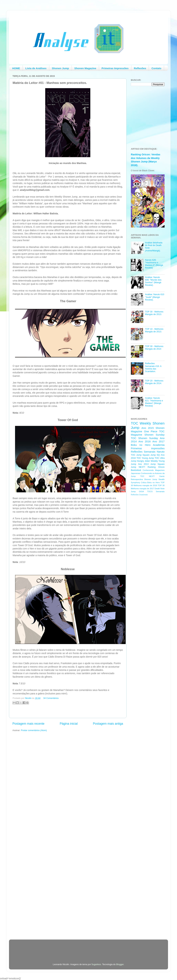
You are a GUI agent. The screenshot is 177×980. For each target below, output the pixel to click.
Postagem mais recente (28, 724)
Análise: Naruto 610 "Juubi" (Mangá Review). (155, 297)
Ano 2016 (145, 441)
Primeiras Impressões (115, 68)
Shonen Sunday (155, 435)
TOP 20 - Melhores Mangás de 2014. (154, 382)
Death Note (160, 489)
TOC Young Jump (145, 458)
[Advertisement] (145, 553)
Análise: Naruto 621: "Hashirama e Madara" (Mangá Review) (154, 402)
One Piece (151, 431)
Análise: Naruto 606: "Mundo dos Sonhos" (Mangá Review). (153, 281)
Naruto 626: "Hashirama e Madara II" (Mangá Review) (154, 264)
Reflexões (140, 68)
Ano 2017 (158, 441)
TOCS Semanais (156, 491)
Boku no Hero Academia (148, 445)
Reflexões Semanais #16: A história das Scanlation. (153, 367)
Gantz (162, 476)
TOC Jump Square (140, 455)
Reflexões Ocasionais (139, 495)
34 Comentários (51, 698)
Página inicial (69, 724)
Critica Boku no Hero (150, 482)
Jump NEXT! (138, 467)
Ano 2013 (143, 464)
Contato (156, 68)
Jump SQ (155, 455)
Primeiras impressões (148, 448)
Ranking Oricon (156, 467)
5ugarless (96, 964)
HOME (16, 68)
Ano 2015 (148, 428)
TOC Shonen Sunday (144, 438)
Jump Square (157, 464)
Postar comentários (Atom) (34, 730)
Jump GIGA (137, 491)
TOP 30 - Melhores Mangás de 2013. (154, 313)
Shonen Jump (60, 68)
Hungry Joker (143, 461)
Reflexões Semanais (143, 452)
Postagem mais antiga (108, 724)
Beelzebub (136, 470)
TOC (134, 423)
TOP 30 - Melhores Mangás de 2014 (154, 348)
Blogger (120, 964)
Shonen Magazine (85, 68)
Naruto (161, 452)
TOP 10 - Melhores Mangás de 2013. (154, 330)
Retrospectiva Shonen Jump (144, 479)
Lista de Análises (36, 68)
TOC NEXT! (147, 476)
